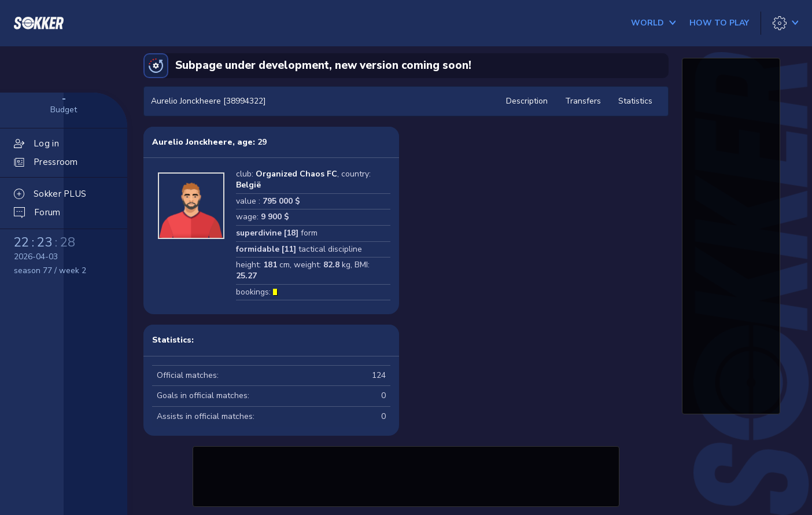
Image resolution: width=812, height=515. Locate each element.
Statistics (635, 101)
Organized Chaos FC (296, 174)
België (248, 185)
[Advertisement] (406, 475)
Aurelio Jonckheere (192, 142)
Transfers (583, 101)
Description (527, 101)
